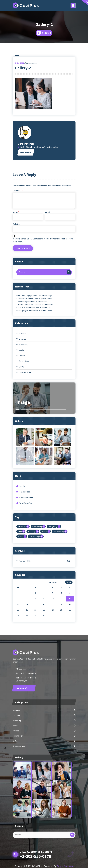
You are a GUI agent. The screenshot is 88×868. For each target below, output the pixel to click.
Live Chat (21, 726)
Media (21, 398)
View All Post (26, 200)
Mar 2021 (20, 111)
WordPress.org (26, 551)
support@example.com (26, 711)
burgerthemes (26, 192)
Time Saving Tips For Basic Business (31, 349)
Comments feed (26, 545)
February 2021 (25, 609)
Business (23, 381)
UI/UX (21, 415)
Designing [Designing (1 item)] (53, 574)
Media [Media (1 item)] (44, 579)
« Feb (69, 630)
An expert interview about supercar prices (34, 347)
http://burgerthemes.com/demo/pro (42, 195)
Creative (22, 387)
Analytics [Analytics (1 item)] (22, 574)
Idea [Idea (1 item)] (20, 579)
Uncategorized (25, 420)
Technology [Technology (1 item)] (35, 584)
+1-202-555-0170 (36, 856)
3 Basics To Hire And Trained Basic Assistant (35, 352)
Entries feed (25, 540)
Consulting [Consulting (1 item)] (37, 574)
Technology (24, 409)
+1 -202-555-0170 (23, 707)
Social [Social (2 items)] (21, 584)
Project (22, 404)
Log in (22, 534)
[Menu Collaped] (73, 5)
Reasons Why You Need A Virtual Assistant (34, 355)
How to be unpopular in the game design (34, 344)
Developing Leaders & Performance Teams (34, 358)
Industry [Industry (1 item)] (32, 579)
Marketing (23, 392)
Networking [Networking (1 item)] (59, 579)
